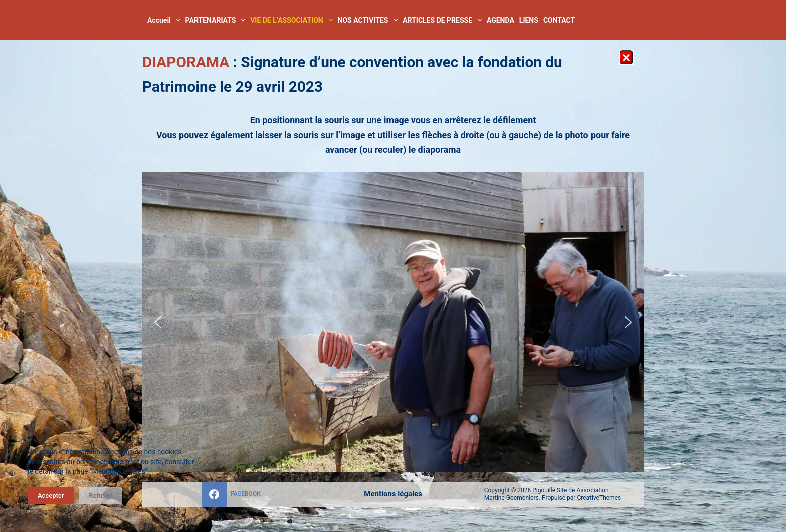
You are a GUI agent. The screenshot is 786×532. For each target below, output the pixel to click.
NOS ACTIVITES (369, 20)
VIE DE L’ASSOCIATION (292, 20)
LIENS (529, 20)
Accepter (51, 496)
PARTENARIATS (217, 20)
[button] (158, 322)
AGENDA (501, 20)
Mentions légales (393, 494)
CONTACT (559, 20)
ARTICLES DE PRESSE (443, 20)
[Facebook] (231, 494)
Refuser (100, 496)
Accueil (165, 20)
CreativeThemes (599, 498)
